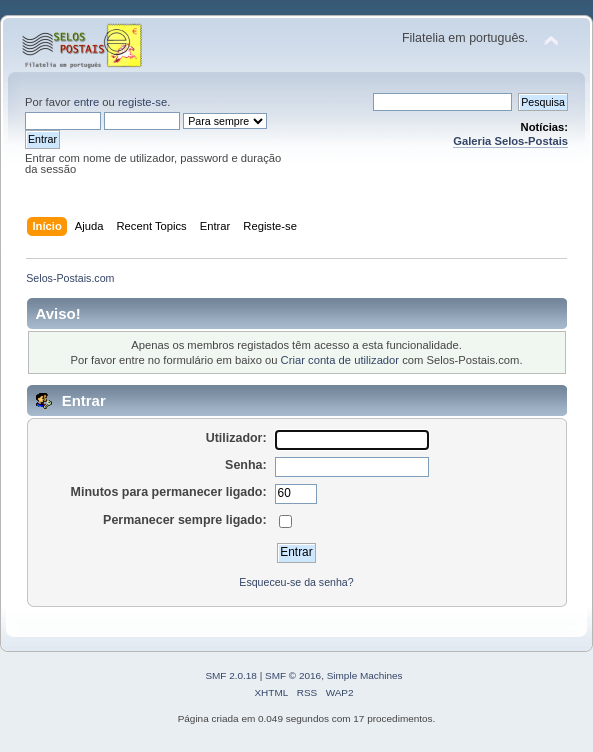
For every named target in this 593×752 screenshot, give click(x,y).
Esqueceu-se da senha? (296, 582)
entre (87, 102)
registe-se (142, 102)
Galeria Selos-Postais (510, 141)
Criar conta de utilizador (340, 360)
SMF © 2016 (293, 675)
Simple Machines (365, 675)
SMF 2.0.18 (231, 675)
